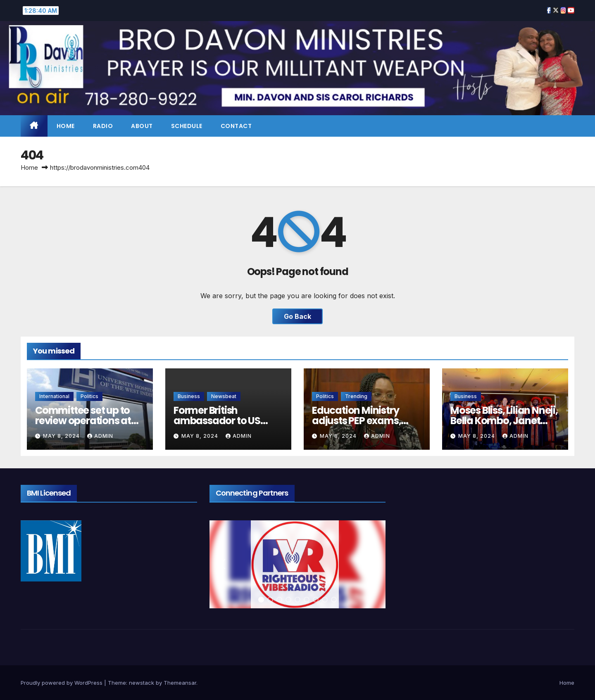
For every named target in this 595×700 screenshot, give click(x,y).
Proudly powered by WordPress (62, 683)
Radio (103, 126)
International (54, 396)
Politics (89, 396)
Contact (236, 126)
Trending (356, 396)
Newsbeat (224, 396)
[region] (298, 564)
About (142, 126)
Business (189, 396)
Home (66, 126)
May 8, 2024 (62, 436)
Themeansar (180, 683)
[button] (222, 564)
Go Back (297, 316)
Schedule (187, 126)
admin (100, 436)
